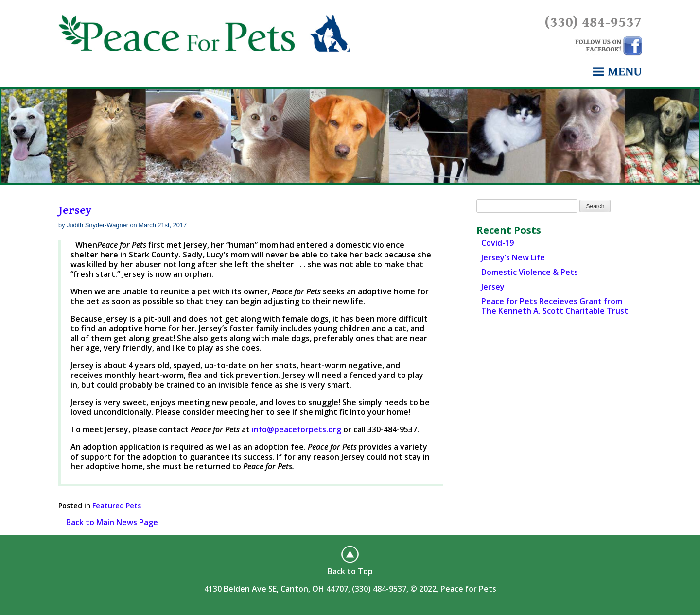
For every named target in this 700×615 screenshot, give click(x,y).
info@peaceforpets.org (297, 429)
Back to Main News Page (112, 522)
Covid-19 (498, 243)
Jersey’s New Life (513, 257)
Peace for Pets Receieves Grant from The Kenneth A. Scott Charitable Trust (555, 306)
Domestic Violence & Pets (530, 272)
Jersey (75, 210)
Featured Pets (117, 505)
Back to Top (350, 571)
